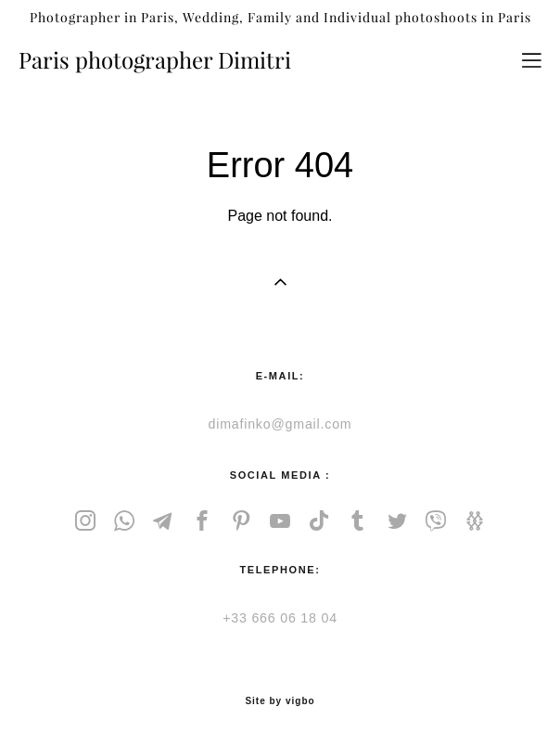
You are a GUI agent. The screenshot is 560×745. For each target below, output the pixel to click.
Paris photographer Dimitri (155, 60)
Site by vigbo (280, 701)
